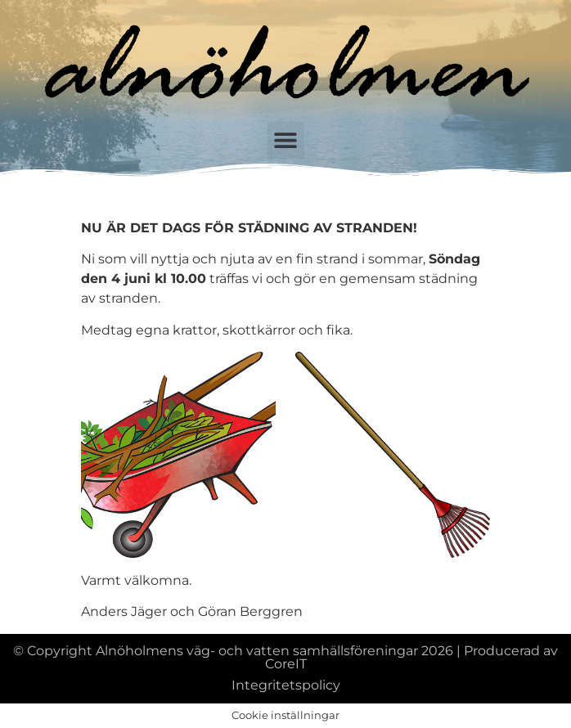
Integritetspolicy (286, 685)
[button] (286, 140)
